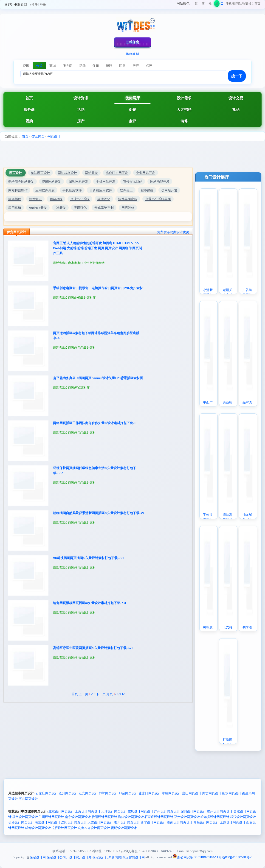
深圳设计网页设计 (193, 811)
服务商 (29, 109)
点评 (132, 121)
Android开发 (38, 208)
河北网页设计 (28, 799)
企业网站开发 (146, 173)
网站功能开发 (160, 181)
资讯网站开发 (51, 181)
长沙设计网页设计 (21, 822)
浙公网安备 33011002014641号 (197, 857)
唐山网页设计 (192, 793)
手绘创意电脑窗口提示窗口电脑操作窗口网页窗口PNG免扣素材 (98, 288)
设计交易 (236, 98)
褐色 (210, 4)
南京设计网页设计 (48, 822)
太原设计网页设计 (233, 822)
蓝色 (203, 4)
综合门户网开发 (117, 173)
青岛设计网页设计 (206, 822)
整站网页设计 (40, 173)
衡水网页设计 (232, 793)
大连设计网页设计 (100, 822)
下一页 (101, 694)
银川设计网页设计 (127, 822)
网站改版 (56, 199)
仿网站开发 (169, 190)
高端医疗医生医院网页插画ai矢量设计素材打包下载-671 (93, 648)
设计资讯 (81, 98)
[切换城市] (132, 54)
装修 (184, 121)
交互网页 (38, 136)
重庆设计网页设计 (141, 811)
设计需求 (184, 98)
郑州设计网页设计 (187, 817)
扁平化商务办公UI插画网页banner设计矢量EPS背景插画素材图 (98, 378)
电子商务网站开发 (21, 181)
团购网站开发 (79, 181)
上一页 (83, 694)
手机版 (230, 3)
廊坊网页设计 (212, 793)
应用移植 (15, 208)
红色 (196, 4)
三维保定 (132, 42)
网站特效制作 (18, 190)
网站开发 (91, 173)
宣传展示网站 (133, 181)
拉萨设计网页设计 (64, 828)
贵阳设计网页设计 (104, 817)
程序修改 (147, 190)
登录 (43, 5)
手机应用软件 (72, 190)
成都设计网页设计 (38, 828)
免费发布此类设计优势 (173, 232)
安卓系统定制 (104, 208)
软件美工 (126, 190)
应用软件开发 (45, 190)
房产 (81, 121)
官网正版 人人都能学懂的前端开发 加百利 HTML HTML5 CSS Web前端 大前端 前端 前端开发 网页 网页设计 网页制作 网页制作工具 (97, 248)
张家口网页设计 (150, 793)
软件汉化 (104, 199)
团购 (29, 121)
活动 (81, 109)
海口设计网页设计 (131, 817)
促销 (132, 109)
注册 (35, 5)
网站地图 (242, 3)
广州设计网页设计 (167, 811)
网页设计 (54, 136)
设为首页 (254, 3)
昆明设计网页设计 (124, 828)
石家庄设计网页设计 (159, 817)
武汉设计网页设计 (243, 817)
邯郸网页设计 (108, 793)
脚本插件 (15, 199)
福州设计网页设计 (25, 817)
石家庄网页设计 (47, 793)
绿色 (217, 4)
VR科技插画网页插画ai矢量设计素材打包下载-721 (88, 558)
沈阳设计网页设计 (74, 822)
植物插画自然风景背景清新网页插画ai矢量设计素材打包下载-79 (99, 513)
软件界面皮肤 (128, 199)
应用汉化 (80, 208)
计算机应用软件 (101, 190)
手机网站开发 (106, 181)
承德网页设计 (172, 793)
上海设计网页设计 (88, 811)
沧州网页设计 (68, 793)
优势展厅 (132, 98)
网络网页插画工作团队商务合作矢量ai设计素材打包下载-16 (95, 423)
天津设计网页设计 (114, 811)
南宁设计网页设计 (78, 817)
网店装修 (128, 208)
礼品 (236, 109)
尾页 (110, 694)
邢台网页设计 (128, 793)
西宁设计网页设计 (153, 822)
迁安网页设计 (88, 793)
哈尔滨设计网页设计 (215, 817)
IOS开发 (60, 208)
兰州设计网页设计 (51, 817)
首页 (29, 98)
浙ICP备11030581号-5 (237, 857)
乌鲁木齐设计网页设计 (94, 828)
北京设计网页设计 (61, 811)
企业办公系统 (80, 199)
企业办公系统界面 (158, 199)
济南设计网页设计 (180, 822)
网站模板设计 (68, 173)
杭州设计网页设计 (220, 811)
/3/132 (119, 694)
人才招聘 (184, 109)
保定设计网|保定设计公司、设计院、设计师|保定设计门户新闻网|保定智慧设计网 (87, 857)
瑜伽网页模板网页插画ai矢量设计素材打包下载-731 (90, 603)
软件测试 (35, 199)
